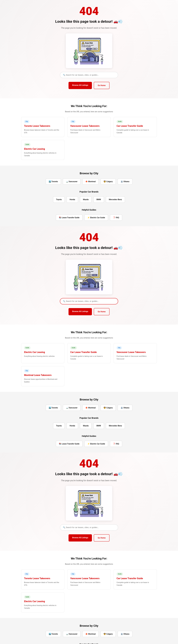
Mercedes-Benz (115, 199)
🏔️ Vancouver (72, 182)
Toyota (59, 199)
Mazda (86, 199)
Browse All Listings (80, 85)
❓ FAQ (116, 218)
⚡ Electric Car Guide (96, 218)
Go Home (102, 85)
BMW (99, 199)
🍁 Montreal (91, 182)
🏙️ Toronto (53, 182)
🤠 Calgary (108, 182)
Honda (72, 199)
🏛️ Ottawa (125, 182)
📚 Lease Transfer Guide (69, 218)
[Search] (89, 75)
